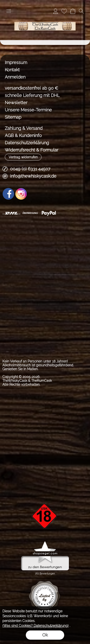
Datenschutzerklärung (27, 143)
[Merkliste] (64, 11)
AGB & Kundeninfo (23, 135)
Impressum (16, 62)
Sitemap (13, 117)
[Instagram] (21, 194)
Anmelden (15, 77)
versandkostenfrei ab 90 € (32, 88)
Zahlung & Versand (24, 128)
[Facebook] (8, 194)
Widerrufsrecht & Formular (32, 150)
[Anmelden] (55, 11)
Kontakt (12, 70)
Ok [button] (45, 635)
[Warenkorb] (73, 11)
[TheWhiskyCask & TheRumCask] (45, 19)
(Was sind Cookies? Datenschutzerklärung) (36, 626)
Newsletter (16, 103)
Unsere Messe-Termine (28, 110)
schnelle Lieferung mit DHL (32, 95)
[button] (9, 11)
